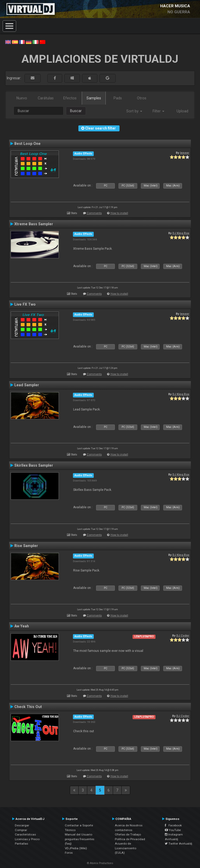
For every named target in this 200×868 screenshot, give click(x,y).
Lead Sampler (27, 385)
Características (25, 834)
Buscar (76, 111)
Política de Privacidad (130, 839)
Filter (158, 111)
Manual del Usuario (79, 834)
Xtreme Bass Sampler (34, 224)
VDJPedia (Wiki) (76, 848)
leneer (185, 153)
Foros (69, 853)
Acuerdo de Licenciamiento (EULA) (126, 848)
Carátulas (46, 98)
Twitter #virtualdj (179, 844)
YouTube (173, 830)
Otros (142, 98)
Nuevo (22, 98)
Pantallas (21, 844)
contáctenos (124, 830)
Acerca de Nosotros (129, 825)
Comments (94, 213)
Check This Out (28, 707)
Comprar (21, 830)
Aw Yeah (22, 626)
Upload (182, 111)
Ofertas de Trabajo (128, 834)
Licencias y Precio (27, 839)
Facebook (173, 825)
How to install (119, 213)
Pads (118, 98)
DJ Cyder (183, 635)
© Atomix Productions (100, 863)
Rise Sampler (26, 546)
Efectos (70, 98)
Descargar (22, 825)
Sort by (134, 111)
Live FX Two (25, 304)
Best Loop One (27, 144)
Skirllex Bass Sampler (34, 465)
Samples (94, 98)
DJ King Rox (181, 233)
